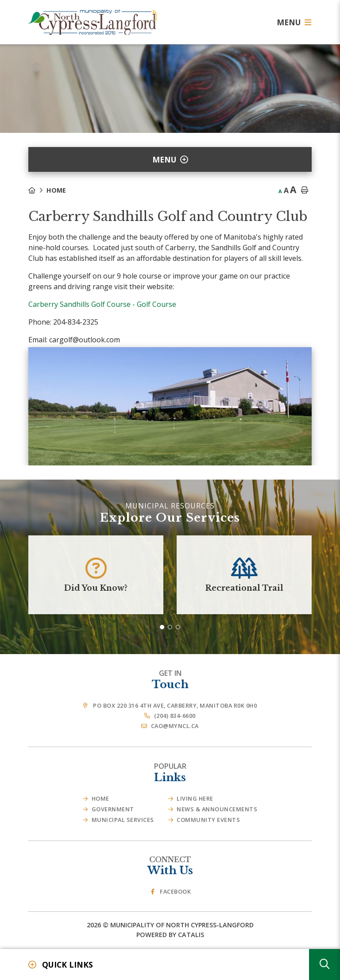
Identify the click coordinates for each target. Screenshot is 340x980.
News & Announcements (217, 809)
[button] (162, 627)
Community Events (208, 820)
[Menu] (294, 22)
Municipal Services (123, 820)
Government (113, 809)
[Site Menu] (170, 159)
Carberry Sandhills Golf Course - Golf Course (102, 304)
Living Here (195, 798)
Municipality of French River (93, 22)
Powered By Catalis (170, 935)
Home (56, 190)
